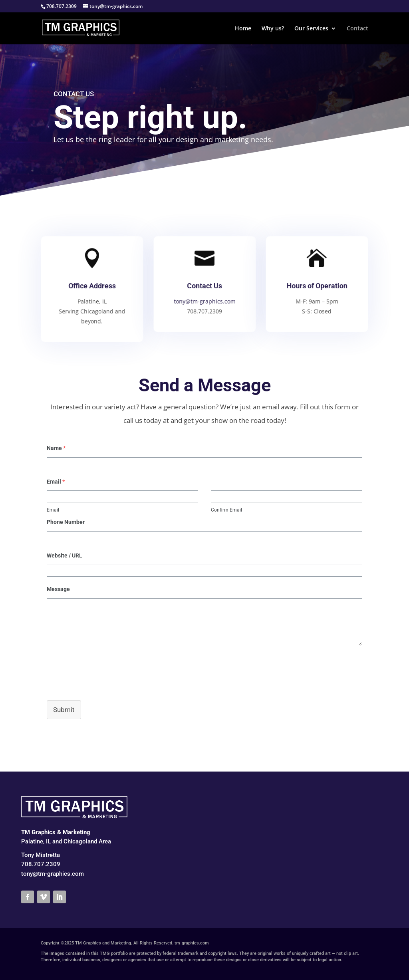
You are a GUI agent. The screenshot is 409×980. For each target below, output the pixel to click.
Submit (64, 710)
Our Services (311, 29)
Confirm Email (226, 510)
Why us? (273, 29)
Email (53, 510)
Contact (357, 29)
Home (243, 29)
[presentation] (101, 673)
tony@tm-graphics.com (204, 301)
